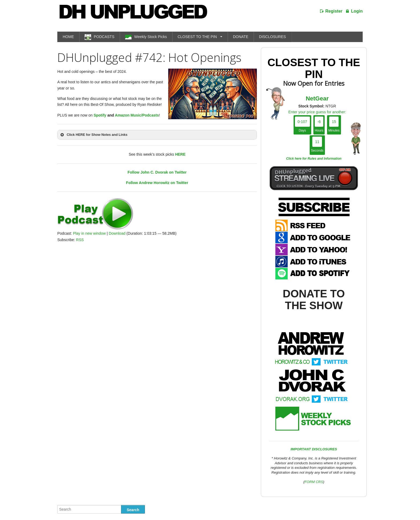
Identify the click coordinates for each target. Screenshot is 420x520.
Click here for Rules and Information (314, 159)
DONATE (241, 37)
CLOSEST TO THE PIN (197, 37)
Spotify (100, 115)
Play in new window (89, 233)
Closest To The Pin (314, 68)
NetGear (317, 98)
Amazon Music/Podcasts (137, 115)
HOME (68, 37)
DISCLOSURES (272, 37)
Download (117, 233)
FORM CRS (314, 482)
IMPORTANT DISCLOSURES (314, 449)
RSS (80, 240)
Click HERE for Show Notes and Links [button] (93, 135)
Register (334, 11)
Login (357, 11)
